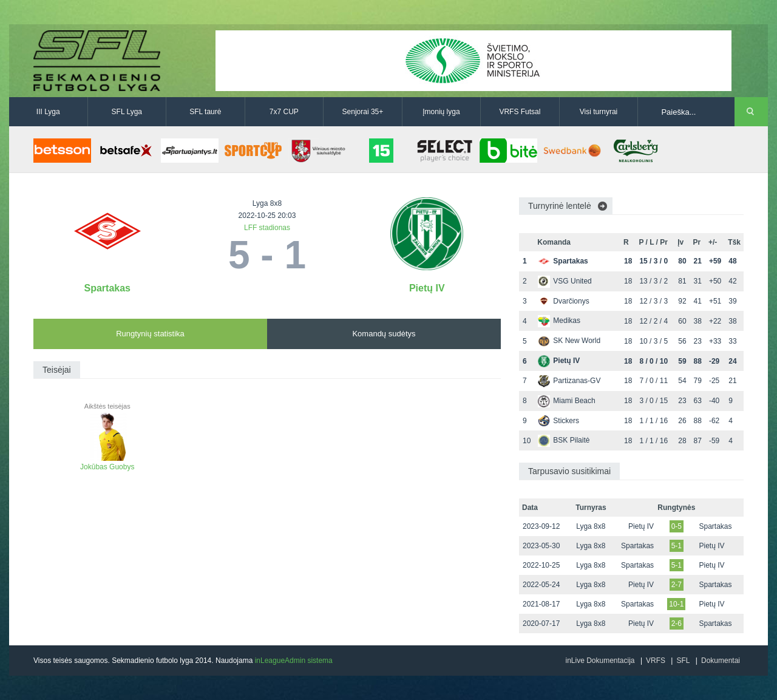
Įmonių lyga (441, 112)
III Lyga (48, 112)
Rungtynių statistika (150, 334)
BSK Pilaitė (564, 440)
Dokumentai (721, 661)
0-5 (677, 526)
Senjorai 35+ (363, 112)
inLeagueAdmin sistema (294, 661)
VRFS (656, 661)
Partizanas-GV (569, 381)
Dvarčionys (563, 301)
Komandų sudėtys (384, 334)
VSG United (565, 281)
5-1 (677, 546)
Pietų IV (427, 288)
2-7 (677, 585)
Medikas (559, 321)
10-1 (676, 604)
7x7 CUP (284, 112)
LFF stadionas (267, 228)
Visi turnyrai (599, 112)
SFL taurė (205, 112)
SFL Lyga (127, 112)
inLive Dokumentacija (600, 661)
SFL (683, 661)
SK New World (569, 341)
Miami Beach (566, 401)
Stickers (558, 421)
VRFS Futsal (520, 112)
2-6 (677, 624)
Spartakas (108, 288)
